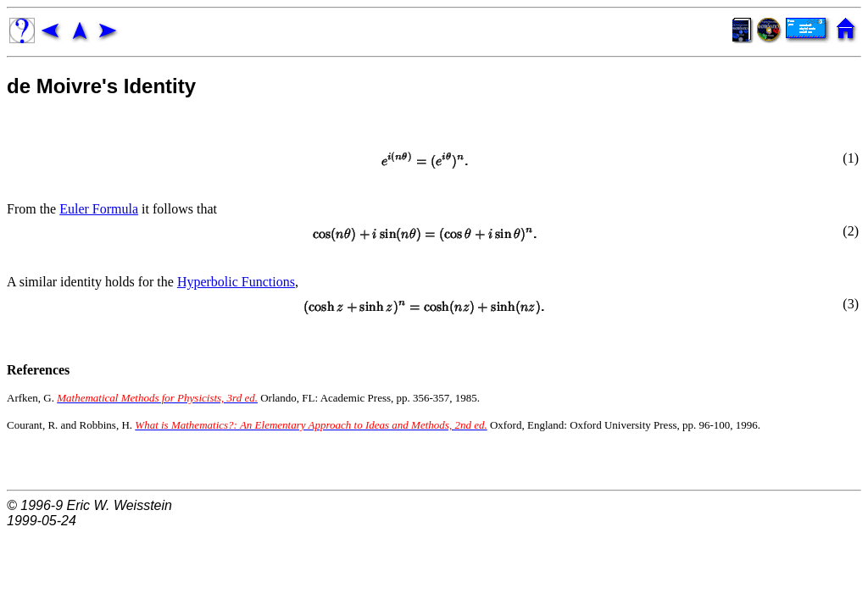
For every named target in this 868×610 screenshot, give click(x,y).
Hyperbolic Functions (236, 282)
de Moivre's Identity (101, 86)
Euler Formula (99, 209)
